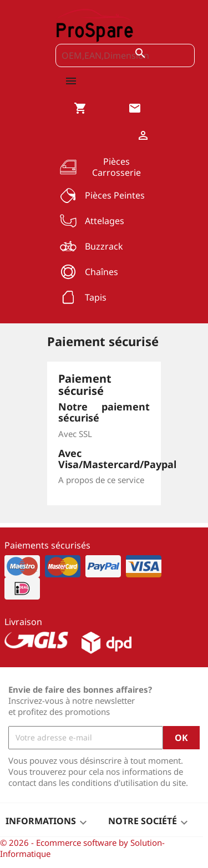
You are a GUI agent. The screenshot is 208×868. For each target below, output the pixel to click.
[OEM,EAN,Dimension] (125, 55)
